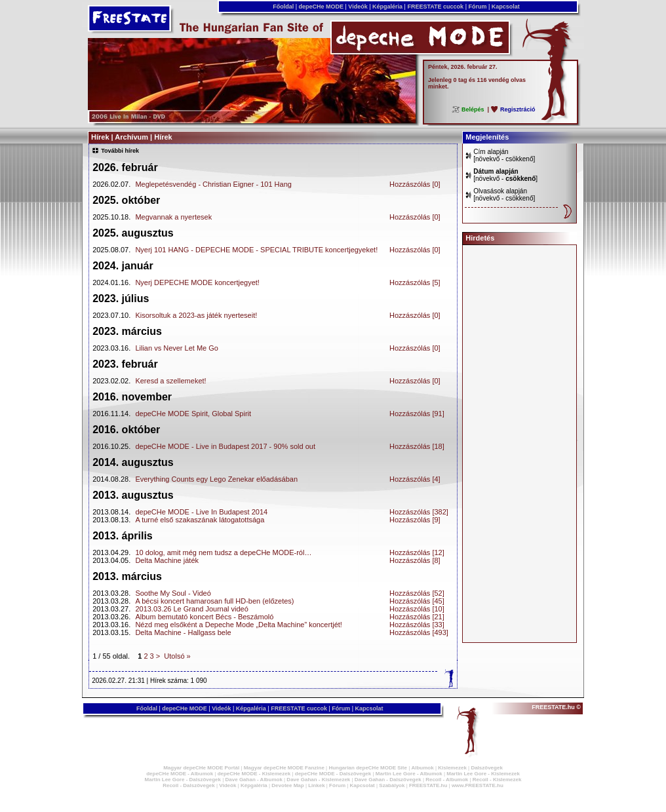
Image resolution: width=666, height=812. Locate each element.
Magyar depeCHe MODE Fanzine (284, 768)
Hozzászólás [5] (415, 282)
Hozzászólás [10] (417, 609)
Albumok (422, 768)
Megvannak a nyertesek (173, 217)
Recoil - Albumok (447, 780)
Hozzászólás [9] (415, 520)
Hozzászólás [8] (415, 560)
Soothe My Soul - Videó (173, 593)
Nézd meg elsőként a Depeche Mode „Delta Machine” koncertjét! (239, 625)
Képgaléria (388, 7)
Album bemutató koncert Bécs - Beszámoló (204, 617)
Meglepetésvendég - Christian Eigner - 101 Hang (213, 184)
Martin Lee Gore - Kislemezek (483, 774)
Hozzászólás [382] (419, 512)
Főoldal (284, 7)
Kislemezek (452, 768)
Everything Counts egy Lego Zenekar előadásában (216, 479)
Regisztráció (518, 109)
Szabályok (392, 785)
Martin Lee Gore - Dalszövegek (183, 780)
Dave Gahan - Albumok (254, 780)
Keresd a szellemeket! (170, 381)
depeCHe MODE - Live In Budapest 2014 (201, 512)
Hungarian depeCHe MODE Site (368, 768)
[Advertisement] (520, 444)
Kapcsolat (505, 7)
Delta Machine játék (167, 560)
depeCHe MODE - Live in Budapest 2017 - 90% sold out (225, 446)
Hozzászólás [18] (417, 446)
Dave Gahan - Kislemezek (318, 780)
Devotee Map (287, 785)
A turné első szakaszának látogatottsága (200, 520)
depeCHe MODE (321, 7)
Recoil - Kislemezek (497, 780)
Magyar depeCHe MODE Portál (201, 768)
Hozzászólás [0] (415, 184)
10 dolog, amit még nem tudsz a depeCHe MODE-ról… (223, 552)
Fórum (478, 7)
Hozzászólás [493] (419, 632)
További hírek (120, 151)
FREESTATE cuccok (436, 7)
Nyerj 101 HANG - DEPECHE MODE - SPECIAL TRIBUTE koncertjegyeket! (256, 250)
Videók (358, 7)
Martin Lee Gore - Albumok (409, 774)
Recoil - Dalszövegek (189, 785)
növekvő (487, 159)
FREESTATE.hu (428, 785)
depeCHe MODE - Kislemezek (254, 774)
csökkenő (519, 159)
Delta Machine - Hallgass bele (183, 632)
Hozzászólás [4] (415, 479)
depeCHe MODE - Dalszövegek (333, 774)
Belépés (473, 109)
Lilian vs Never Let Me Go (177, 348)
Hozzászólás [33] (417, 625)
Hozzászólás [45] (417, 601)
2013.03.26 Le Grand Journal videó (191, 609)
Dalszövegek (486, 768)
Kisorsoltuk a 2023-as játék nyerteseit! (196, 315)
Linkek (316, 785)
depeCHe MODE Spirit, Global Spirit (193, 414)
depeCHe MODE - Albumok (180, 774)
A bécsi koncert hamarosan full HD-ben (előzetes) (214, 601)
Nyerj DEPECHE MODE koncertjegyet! (197, 282)
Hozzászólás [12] (417, 552)
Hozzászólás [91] (417, 414)
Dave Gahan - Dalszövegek (388, 780)
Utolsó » (177, 656)
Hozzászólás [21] (417, 617)
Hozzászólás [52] (417, 593)
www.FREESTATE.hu (478, 785)
